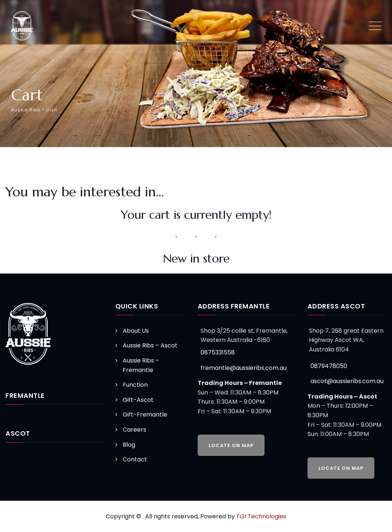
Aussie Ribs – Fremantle (141, 365)
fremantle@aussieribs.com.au (244, 368)
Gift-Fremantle (145, 415)
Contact (135, 459)
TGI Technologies (261, 516)
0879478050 (329, 366)
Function (135, 385)
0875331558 (218, 352)
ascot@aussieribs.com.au (347, 381)
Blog (129, 445)
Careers (134, 430)
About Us (136, 331)
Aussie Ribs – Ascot (150, 345)
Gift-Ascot (138, 400)
